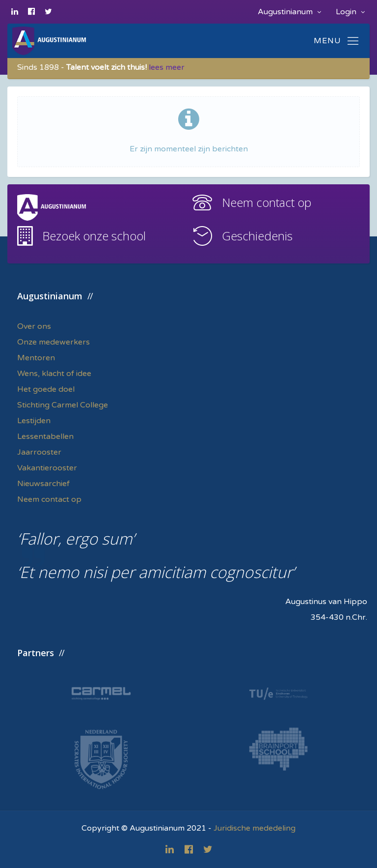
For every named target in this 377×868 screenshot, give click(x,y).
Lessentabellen (45, 436)
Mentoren (36, 358)
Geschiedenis (257, 236)
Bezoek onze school (94, 236)
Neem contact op (267, 202)
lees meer (167, 67)
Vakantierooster (47, 468)
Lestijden (34, 421)
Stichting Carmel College (63, 405)
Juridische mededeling (255, 828)
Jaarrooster (39, 452)
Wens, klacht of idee (54, 374)
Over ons (34, 326)
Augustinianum (289, 12)
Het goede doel (46, 389)
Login (350, 12)
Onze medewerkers (54, 342)
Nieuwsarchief (43, 484)
